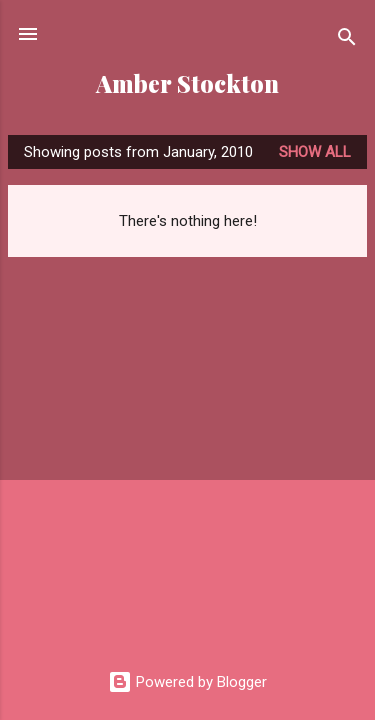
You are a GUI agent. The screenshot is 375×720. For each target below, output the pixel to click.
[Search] (347, 40)
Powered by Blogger (187, 682)
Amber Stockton (187, 83)
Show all (315, 152)
